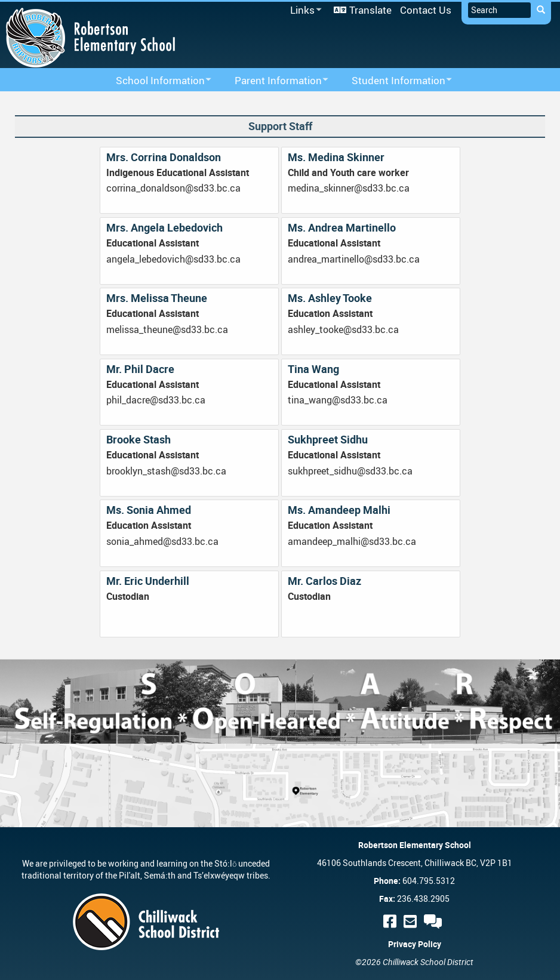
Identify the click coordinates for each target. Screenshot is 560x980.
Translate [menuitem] (370, 10)
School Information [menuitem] (156, 81)
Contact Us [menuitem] (426, 10)
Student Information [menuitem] (394, 81)
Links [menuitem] (304, 10)
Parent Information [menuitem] (274, 81)
